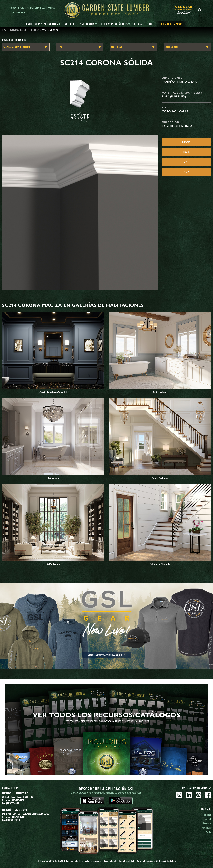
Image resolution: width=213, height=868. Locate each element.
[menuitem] (185, 10)
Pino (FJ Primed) (174, 96)
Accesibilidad (110, 861)
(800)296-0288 (18, 817)
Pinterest (198, 795)
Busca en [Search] (200, 10)
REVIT (186, 142)
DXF (186, 162)
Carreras (19, 12)
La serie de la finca (177, 126)
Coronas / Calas (175, 111)
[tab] (43, 24)
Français (207, 823)
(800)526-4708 (18, 800)
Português (206, 828)
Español (207, 819)
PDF (186, 172)
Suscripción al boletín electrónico (33, 8)
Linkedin (189, 795)
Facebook (208, 795)
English (208, 815)
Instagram (179, 795)
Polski (208, 832)
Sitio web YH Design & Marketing (157, 861)
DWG (186, 152)
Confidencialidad (126, 861)
